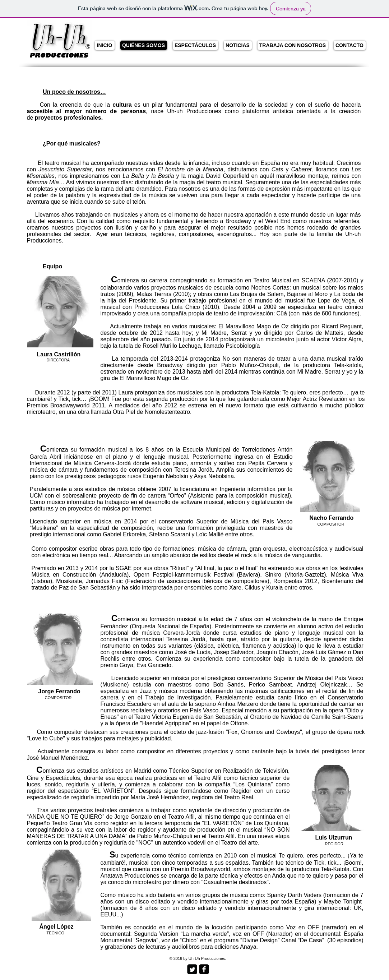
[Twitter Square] (192, 969)
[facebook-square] (204, 969)
